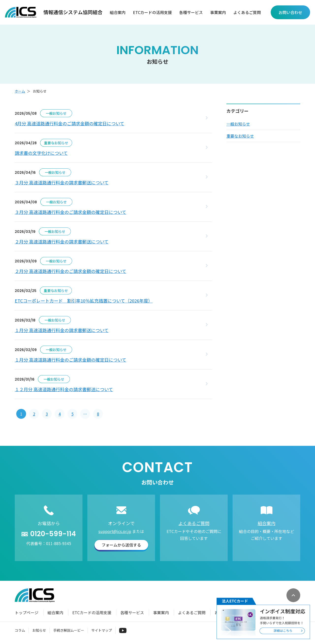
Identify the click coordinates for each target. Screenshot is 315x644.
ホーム (20, 91)
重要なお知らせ (240, 136)
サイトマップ (102, 630)
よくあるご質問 (247, 12)
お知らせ (39, 630)
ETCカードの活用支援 (152, 12)
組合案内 (118, 12)
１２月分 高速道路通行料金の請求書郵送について (64, 389)
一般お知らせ (238, 124)
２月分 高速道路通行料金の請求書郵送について (62, 241)
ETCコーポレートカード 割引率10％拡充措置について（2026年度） (84, 301)
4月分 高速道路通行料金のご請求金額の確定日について (70, 123)
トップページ (27, 612)
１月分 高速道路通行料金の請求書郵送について (62, 330)
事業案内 (218, 12)
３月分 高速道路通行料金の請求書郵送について (62, 182)
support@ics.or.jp (115, 531)
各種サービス (191, 12)
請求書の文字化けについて (41, 153)
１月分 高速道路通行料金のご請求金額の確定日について (71, 360)
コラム (20, 630)
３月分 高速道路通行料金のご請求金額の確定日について (71, 212)
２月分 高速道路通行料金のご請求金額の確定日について (71, 271)
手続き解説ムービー (69, 630)
